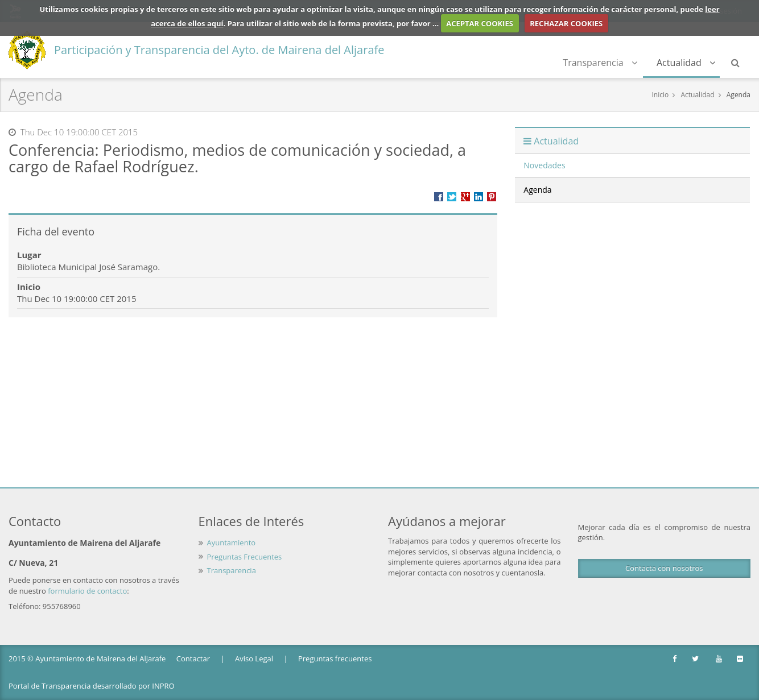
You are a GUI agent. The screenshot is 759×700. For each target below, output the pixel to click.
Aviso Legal (254, 658)
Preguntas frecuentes (335, 658)
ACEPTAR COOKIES (480, 23)
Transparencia (600, 63)
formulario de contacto (87, 591)
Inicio (660, 95)
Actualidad (686, 63)
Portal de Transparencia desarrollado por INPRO (92, 686)
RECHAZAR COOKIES (566, 23)
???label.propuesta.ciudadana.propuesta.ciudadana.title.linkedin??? (478, 197)
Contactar (193, 658)
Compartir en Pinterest (492, 197)
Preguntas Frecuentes (245, 557)
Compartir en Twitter (452, 197)
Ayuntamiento (232, 542)
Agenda (739, 95)
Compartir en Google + (465, 197)
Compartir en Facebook (439, 197)
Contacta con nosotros (664, 568)
